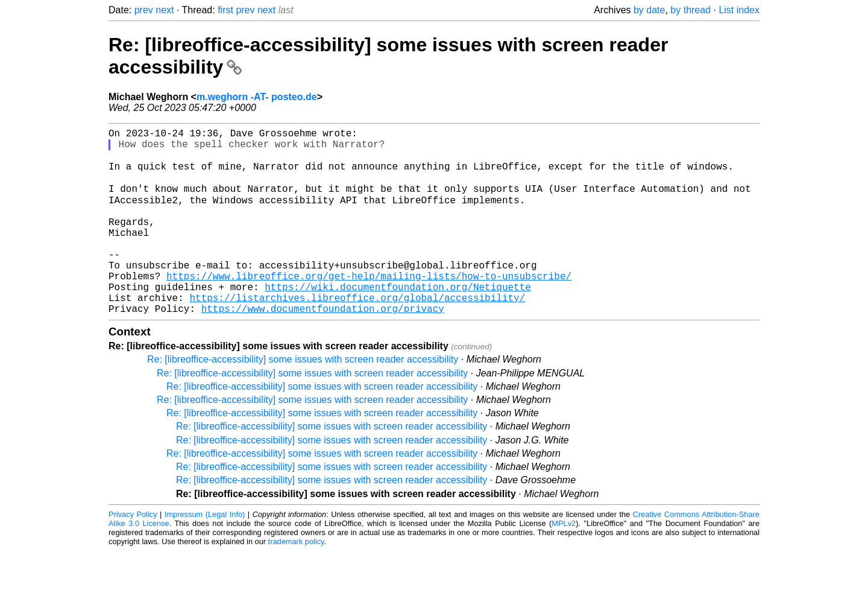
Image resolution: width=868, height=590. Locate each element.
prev (144, 10)
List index (739, 10)
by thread (690, 10)
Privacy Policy (133, 554)
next (165, 10)
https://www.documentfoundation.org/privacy (323, 347)
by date (649, 10)
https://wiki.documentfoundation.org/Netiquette (398, 321)
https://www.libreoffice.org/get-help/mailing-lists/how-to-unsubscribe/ (369, 308)
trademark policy (296, 581)
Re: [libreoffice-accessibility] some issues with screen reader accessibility (303, 398)
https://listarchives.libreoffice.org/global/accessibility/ (357, 334)
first (225, 10)
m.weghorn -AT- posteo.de (257, 97)
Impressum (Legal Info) (205, 554)
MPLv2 (564, 563)
